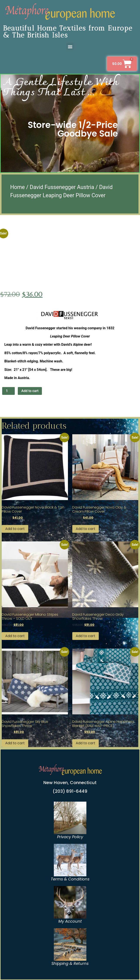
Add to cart (30, 391)
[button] (70, 46)
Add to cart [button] (15, 529)
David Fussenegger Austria (62, 187)
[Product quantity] (8, 391)
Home (17, 187)
